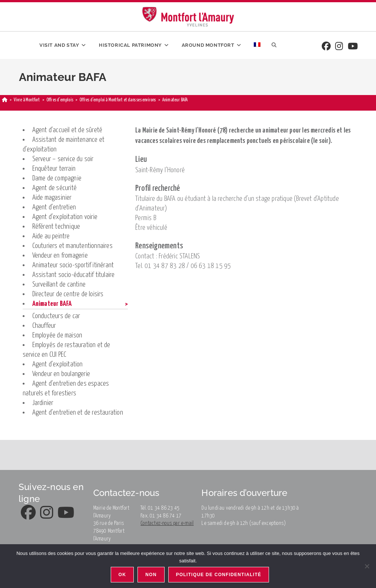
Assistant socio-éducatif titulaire (74, 275)
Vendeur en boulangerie (61, 374)
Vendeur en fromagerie (60, 256)
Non (151, 575)
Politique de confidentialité (219, 575)
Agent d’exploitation (58, 364)
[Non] (367, 566)
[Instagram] (339, 47)
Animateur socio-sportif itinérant (73, 265)
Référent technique (56, 227)
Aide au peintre (51, 236)
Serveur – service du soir (63, 159)
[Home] (5, 100)
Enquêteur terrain (54, 169)
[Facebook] (326, 47)
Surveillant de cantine (59, 285)
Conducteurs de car (56, 316)
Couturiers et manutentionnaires (72, 246)
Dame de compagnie (57, 178)
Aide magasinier (52, 198)
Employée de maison (57, 335)
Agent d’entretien (54, 207)
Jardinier (43, 403)
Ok (122, 575)
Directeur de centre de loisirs (68, 294)
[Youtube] (353, 47)
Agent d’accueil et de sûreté (67, 130)
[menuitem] (257, 45)
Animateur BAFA (52, 304)
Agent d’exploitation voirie (65, 217)
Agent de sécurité (54, 188)
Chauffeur (44, 326)
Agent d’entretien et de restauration (78, 413)
